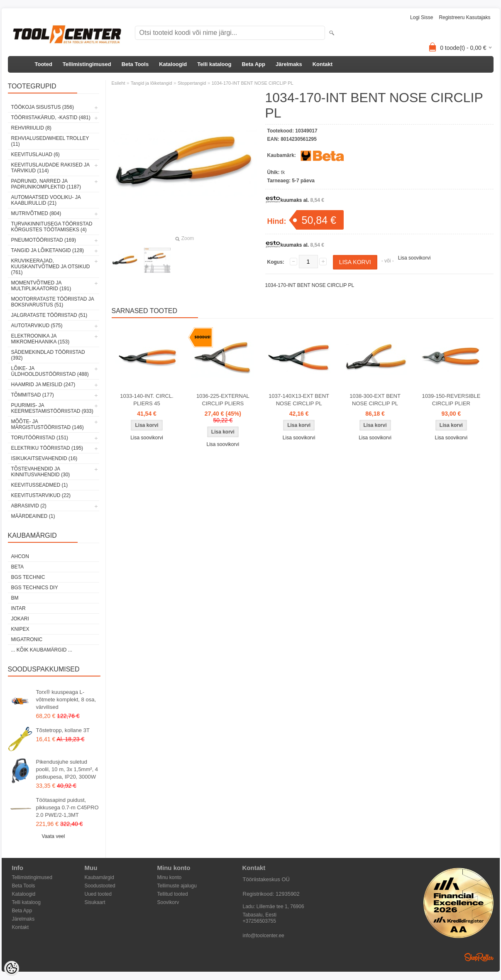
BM (15, 598)
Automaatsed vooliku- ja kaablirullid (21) (46, 200)
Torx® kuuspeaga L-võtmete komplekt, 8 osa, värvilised (66, 699)
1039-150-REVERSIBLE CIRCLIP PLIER (451, 400)
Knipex (20, 629)
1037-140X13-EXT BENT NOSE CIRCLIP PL (299, 400)
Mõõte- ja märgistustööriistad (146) (48, 424)
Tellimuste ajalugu (177, 886)
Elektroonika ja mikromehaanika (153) (40, 339)
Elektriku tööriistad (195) (47, 448)
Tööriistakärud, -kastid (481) (51, 118)
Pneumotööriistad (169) (44, 240)
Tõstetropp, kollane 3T (63, 730)
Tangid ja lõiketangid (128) (48, 250)
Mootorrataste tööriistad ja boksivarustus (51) (53, 302)
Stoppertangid (192, 83)
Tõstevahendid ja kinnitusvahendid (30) (41, 472)
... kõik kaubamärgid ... (42, 650)
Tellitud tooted (173, 894)
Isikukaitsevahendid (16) (44, 458)
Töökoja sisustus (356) (43, 107)
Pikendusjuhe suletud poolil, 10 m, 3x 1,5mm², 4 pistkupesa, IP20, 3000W (67, 769)
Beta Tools (135, 64)
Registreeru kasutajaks (464, 17)
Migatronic (27, 639)
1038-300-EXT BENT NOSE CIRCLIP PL (375, 400)
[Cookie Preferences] (12, 968)
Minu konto (170, 877)
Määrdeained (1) (33, 516)
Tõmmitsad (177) (33, 395)
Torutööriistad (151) (40, 438)
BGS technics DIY (35, 588)
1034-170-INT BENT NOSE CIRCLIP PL (253, 83)
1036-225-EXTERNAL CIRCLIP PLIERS (223, 400)
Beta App (253, 64)
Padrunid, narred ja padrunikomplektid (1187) (46, 184)
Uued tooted (98, 894)
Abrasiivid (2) (29, 506)
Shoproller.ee (479, 957)
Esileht (119, 83)
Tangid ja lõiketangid (152, 83)
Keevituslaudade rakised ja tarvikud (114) (50, 168)
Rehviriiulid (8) (31, 128)
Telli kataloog (214, 64)
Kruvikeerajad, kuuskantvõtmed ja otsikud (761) (51, 267)
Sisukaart (95, 902)
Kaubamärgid (99, 877)
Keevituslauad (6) (35, 154)
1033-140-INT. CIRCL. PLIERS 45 (147, 400)
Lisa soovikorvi (414, 258)
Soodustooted (100, 886)
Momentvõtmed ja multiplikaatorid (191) (41, 286)
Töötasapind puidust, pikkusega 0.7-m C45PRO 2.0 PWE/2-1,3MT (67, 807)
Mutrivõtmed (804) (36, 213)
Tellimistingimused (87, 64)
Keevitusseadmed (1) (40, 485)
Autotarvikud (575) (37, 326)
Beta (17, 567)
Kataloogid (173, 64)
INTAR (18, 608)
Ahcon (20, 556)
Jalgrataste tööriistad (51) (49, 315)
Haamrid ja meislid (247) (43, 385)
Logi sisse (422, 17)
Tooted (44, 64)
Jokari (20, 619)
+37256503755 (259, 921)
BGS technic (28, 577)
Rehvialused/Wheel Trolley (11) (50, 141)
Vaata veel (54, 836)
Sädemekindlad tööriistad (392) (48, 355)
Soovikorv (168, 902)
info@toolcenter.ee (264, 936)
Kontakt (323, 64)
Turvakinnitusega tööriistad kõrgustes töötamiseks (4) (52, 227)
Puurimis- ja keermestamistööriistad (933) (52, 408)
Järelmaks (289, 64)
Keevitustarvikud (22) (41, 495)
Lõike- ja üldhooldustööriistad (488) (50, 371)
